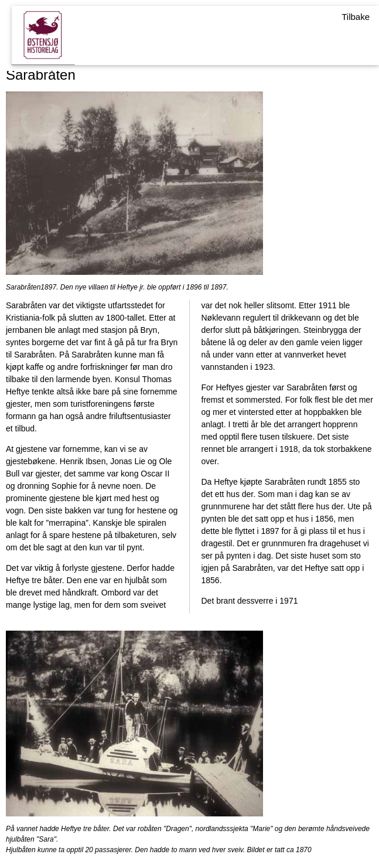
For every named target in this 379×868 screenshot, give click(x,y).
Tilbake (356, 17)
